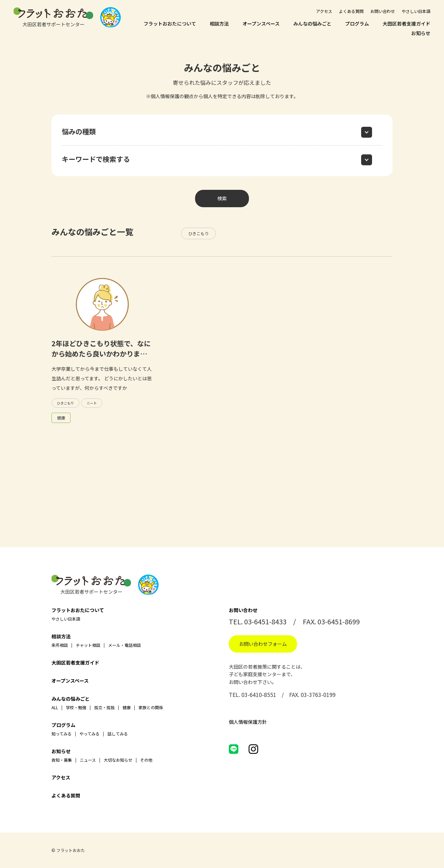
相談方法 (219, 24)
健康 (61, 418)
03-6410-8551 (259, 695)
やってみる (90, 734)
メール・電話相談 (124, 645)
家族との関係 (151, 707)
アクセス (324, 11)
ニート (92, 403)
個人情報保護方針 (248, 722)
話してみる (118, 734)
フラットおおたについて (170, 24)
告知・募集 (62, 760)
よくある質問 (351, 11)
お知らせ (421, 33)
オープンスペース (261, 24)
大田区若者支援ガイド (406, 24)
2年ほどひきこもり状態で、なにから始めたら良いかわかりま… (101, 348)
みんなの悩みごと (312, 24)
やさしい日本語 (416, 11)
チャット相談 (88, 645)
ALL (55, 707)
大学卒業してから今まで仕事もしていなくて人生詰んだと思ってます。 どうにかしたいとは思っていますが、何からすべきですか (102, 378)
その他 (146, 760)
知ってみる (62, 734)
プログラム (357, 24)
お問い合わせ (383, 11)
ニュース (88, 760)
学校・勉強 (76, 707)
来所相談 (60, 645)
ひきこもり (198, 233)
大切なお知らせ (118, 760)
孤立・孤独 (104, 707)
